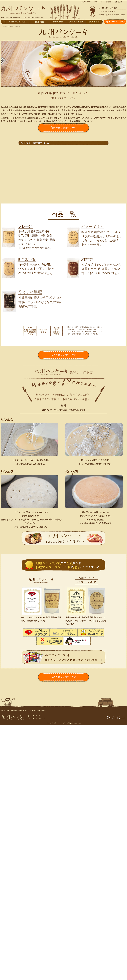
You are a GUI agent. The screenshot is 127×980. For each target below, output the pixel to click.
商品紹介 (40, 22)
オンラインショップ (115, 22)
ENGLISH (118, 2)
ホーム (5, 26)
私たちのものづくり (17, 22)
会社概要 (108, 2)
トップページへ (3, 22)
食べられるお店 (76, 22)
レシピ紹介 (58, 22)
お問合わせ (98, 2)
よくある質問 (86, 2)
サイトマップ (40, 718)
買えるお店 (94, 22)
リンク (38, 716)
